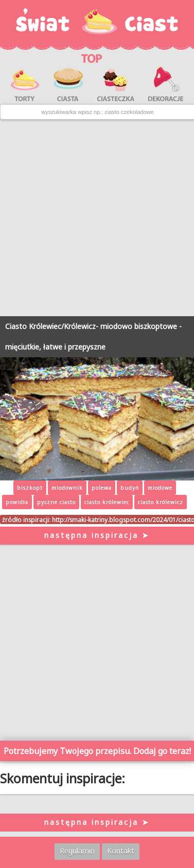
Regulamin (77, 851)
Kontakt (121, 851)
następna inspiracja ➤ (97, 535)
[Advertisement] (97, 218)
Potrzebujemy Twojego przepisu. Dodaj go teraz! (97, 751)
